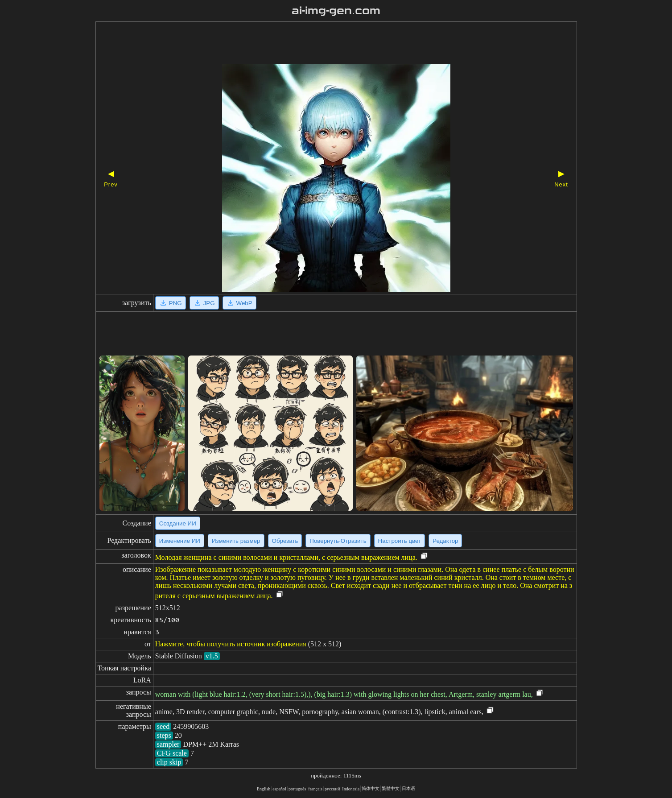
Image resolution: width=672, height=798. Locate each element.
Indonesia (351, 789)
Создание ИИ (178, 523)
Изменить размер (236, 541)
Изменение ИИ (180, 541)
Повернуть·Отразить (338, 541)
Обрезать (285, 541)
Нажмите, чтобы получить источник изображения (231, 644)
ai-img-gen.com (336, 11)
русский (332, 789)
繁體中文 (391, 788)
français (315, 789)
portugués (297, 789)
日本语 (408, 788)
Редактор (445, 541)
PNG (171, 303)
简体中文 (371, 788)
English (264, 789)
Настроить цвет (400, 541)
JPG (204, 303)
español (279, 789)
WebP (239, 303)
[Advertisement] (321, 44)
